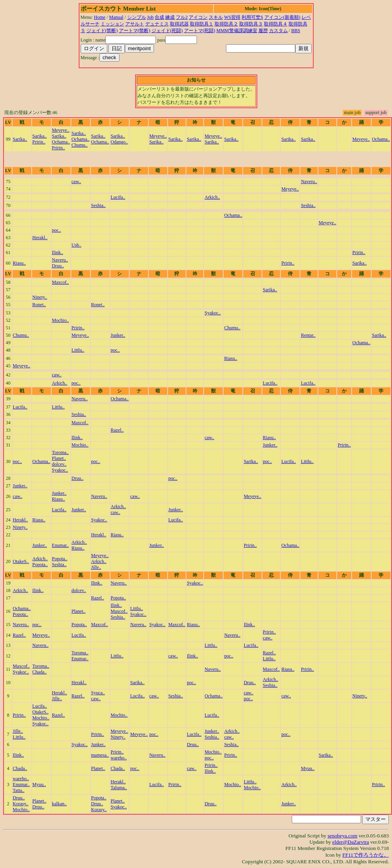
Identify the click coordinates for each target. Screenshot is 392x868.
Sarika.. (20, 139)
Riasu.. (19, 263)
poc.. (57, 230)
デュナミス (157, 24)
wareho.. (119, 758)
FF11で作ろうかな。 (366, 855)
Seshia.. (98, 205)
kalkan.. (60, 804)
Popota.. (40, 565)
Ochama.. (61, 142)
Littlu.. (78, 350)
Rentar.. (308, 335)
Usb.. (77, 245)
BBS (296, 31)
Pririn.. (39, 142)
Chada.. (40, 672)
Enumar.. (61, 545)
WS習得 (232, 17)
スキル (216, 17)
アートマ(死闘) (200, 31)
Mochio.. (61, 320)
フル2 (182, 17)
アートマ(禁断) (135, 31)
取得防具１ (202, 24)
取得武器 (179, 24)
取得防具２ (226, 24)
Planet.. (59, 458)
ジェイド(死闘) (167, 31)
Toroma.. (61, 452)
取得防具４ (276, 24)
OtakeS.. (21, 561)
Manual (117, 17)
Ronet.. (39, 305)
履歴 (263, 31)
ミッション (112, 24)
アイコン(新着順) (282, 17)
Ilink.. (58, 252)
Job (151, 17)
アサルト (135, 24)
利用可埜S (252, 17)
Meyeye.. (61, 130)
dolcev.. (59, 464)
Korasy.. (21, 804)
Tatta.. (19, 790)
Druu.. (58, 266)
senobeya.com (342, 836)
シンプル (137, 17)
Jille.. (96, 567)
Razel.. (117, 430)
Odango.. (119, 142)
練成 (170, 17)
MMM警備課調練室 (237, 31)
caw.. (77, 182)
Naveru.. (309, 182)
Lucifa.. (118, 197)
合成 (159, 17)
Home (100, 17)
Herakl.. (40, 238)
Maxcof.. (61, 282)
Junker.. (118, 335)
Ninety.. (40, 297)
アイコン (198, 17)
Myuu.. (308, 768)
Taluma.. (119, 788)
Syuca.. (98, 693)
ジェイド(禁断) (102, 31)
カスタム (278, 31)
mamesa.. (100, 755)
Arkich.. (212, 197)
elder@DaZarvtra (351, 842)
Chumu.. (80, 145)
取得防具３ (251, 24)
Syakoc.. (212, 313)
